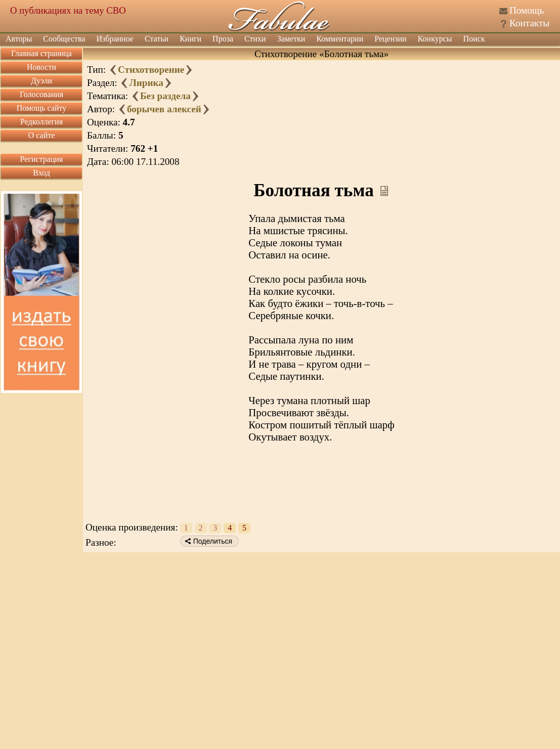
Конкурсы (435, 39)
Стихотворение (151, 70)
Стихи (255, 39)
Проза (223, 39)
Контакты (529, 23)
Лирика (146, 83)
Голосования (41, 94)
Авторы (19, 39)
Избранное (115, 39)
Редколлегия (41, 122)
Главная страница (41, 53)
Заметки (291, 39)
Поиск (474, 39)
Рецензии (390, 39)
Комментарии (340, 39)
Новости (41, 67)
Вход (41, 173)
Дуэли (41, 81)
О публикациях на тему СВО (68, 10)
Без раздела (165, 96)
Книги (190, 39)
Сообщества (64, 39)
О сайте (42, 135)
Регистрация (42, 159)
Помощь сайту (42, 108)
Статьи (157, 39)
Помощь (527, 10)
